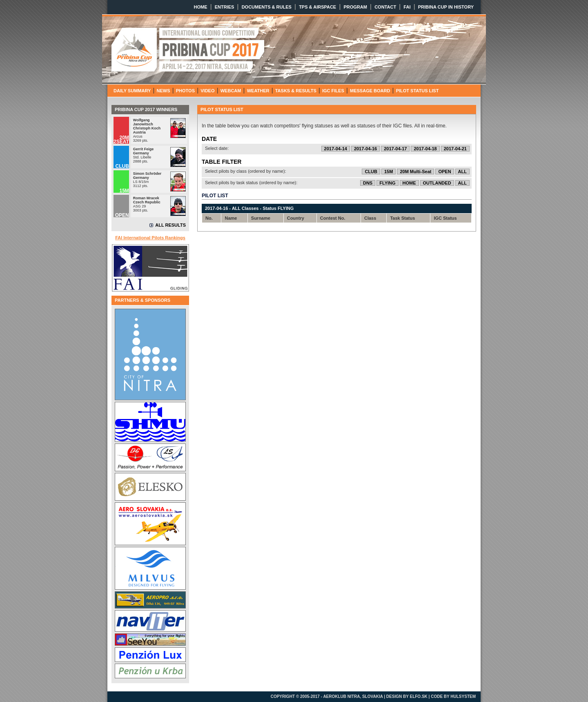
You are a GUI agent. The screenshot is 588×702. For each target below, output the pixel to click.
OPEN (444, 172)
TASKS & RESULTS (296, 91)
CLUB (371, 172)
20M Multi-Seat (415, 172)
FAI (407, 7)
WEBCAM (231, 91)
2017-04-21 (455, 149)
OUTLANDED (437, 183)
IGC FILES (333, 91)
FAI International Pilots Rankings (150, 238)
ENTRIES (225, 7)
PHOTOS (185, 91)
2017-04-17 (395, 149)
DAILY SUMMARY (132, 91)
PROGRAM (355, 7)
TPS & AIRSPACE (317, 7)
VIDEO (207, 91)
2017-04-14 (336, 149)
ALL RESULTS (170, 225)
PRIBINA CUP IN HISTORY (446, 7)
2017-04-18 (425, 149)
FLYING (387, 183)
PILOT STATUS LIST (418, 91)
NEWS (164, 91)
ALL (462, 172)
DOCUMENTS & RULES (267, 7)
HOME (201, 7)
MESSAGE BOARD (370, 91)
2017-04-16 (365, 149)
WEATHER (258, 91)
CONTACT (385, 7)
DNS (368, 183)
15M (389, 172)
